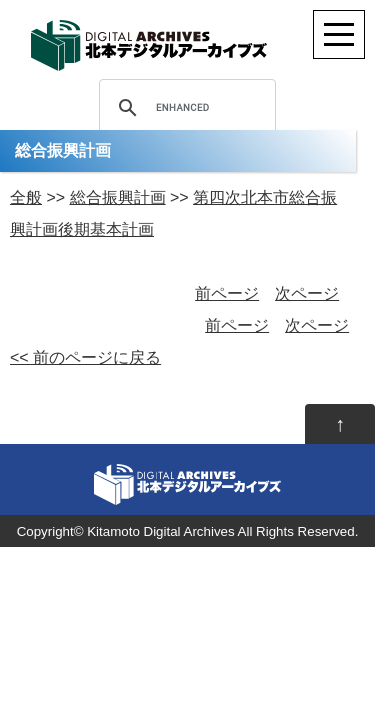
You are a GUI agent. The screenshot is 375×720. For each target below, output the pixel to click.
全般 (26, 197)
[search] (184, 108)
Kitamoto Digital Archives (160, 531)
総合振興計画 (118, 197)
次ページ (307, 293)
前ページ (227, 293)
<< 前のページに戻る (85, 357)
